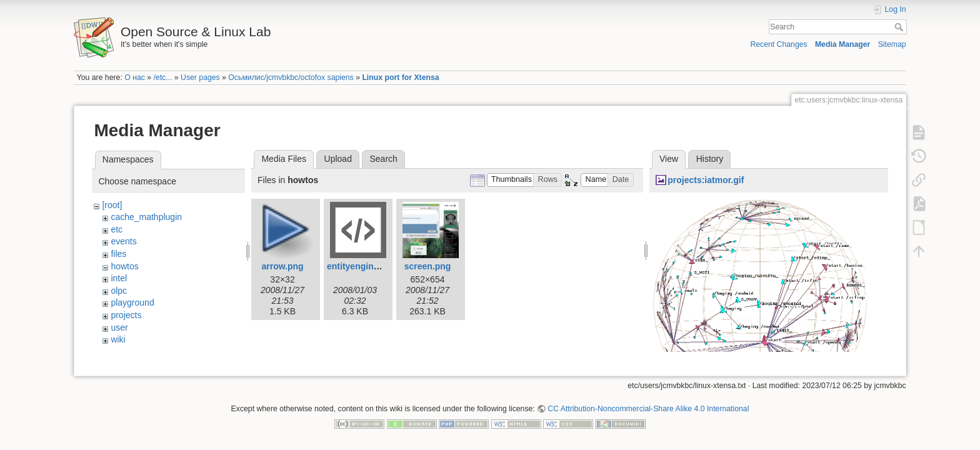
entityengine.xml (361, 266)
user (119, 327)
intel (119, 278)
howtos (124, 266)
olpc (119, 291)
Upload (338, 159)
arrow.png (282, 266)
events (123, 241)
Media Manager (843, 44)
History (710, 159)
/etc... (162, 77)
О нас (135, 77)
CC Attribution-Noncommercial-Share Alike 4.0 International (648, 409)
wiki (118, 339)
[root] (112, 205)
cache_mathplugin (146, 217)
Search (900, 27)
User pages (200, 77)
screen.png (428, 266)
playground (132, 302)
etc (117, 229)
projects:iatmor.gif (706, 180)
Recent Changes (778, 44)
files (118, 254)
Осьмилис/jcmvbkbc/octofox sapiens (291, 77)
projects (126, 315)
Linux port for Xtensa (400, 77)
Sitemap (892, 44)
